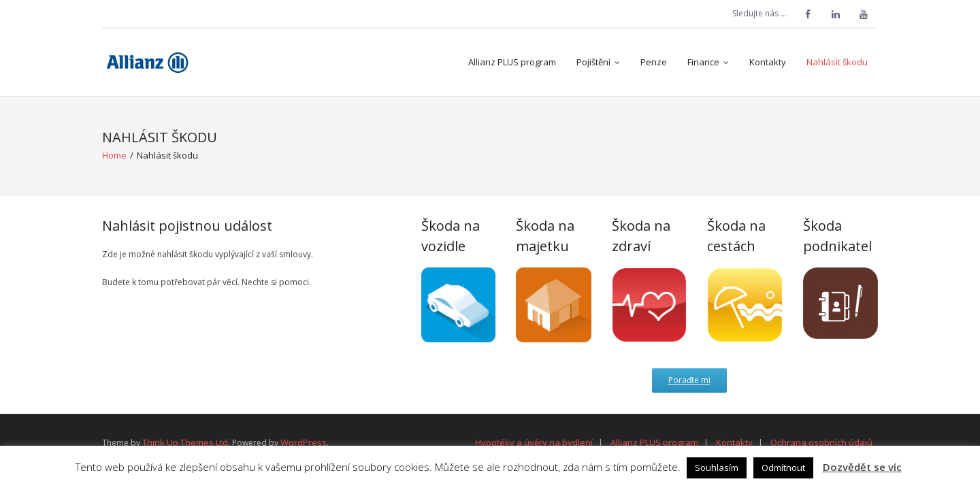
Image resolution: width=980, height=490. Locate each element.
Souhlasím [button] (717, 468)
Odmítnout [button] (783, 468)
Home (114, 155)
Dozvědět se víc (862, 467)
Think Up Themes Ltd (185, 442)
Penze (654, 62)
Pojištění (593, 62)
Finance (703, 62)
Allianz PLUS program (512, 62)
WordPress (304, 442)
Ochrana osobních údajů (821, 442)
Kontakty (768, 62)
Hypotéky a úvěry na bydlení (534, 442)
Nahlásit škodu (837, 62)
